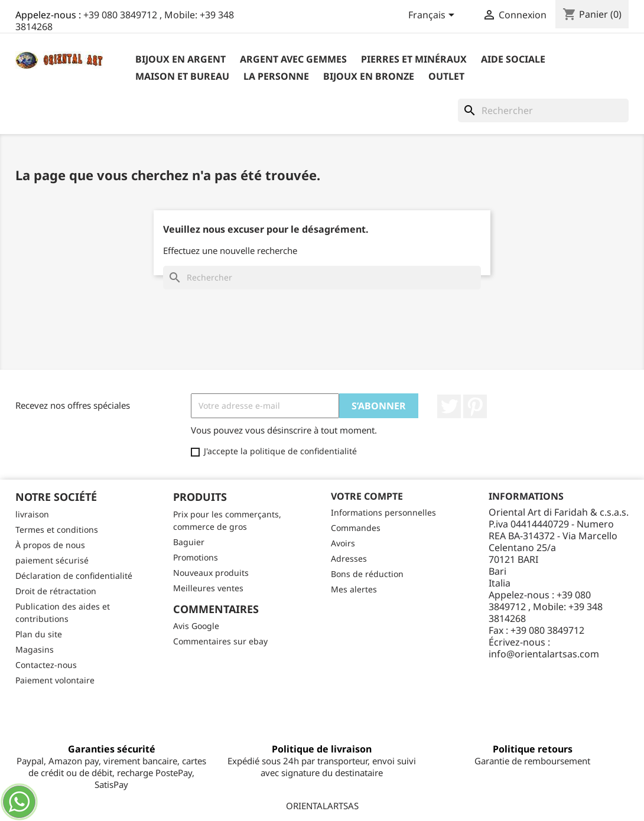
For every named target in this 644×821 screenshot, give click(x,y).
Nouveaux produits (211, 573)
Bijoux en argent (180, 59)
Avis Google (196, 626)
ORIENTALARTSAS (322, 806)
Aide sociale (513, 59)
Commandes (356, 528)
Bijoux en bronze (369, 76)
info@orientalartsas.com (544, 654)
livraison (32, 514)
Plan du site (39, 634)
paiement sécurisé (52, 560)
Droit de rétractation (56, 591)
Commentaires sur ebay (220, 641)
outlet (446, 76)
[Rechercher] (543, 110)
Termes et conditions (57, 530)
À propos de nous (50, 545)
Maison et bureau (182, 76)
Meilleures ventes (208, 588)
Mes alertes (354, 589)
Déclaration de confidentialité (74, 576)
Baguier (189, 542)
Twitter (449, 406)
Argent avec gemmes (293, 59)
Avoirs (343, 543)
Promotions (196, 557)
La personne (276, 76)
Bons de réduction (367, 574)
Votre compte (367, 496)
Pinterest (475, 406)
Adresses (349, 558)
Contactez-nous (46, 665)
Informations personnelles (383, 512)
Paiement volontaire (55, 680)
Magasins (35, 649)
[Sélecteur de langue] (433, 16)
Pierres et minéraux (414, 59)
